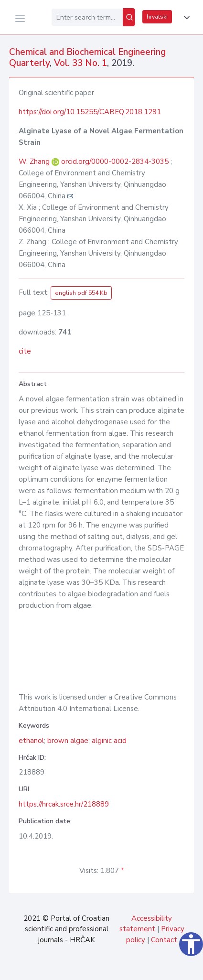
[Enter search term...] (87, 17)
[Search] (129, 17)
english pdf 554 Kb (81, 293)
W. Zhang (35, 162)
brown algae (68, 741)
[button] (185, 18)
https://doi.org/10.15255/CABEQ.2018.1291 (90, 112)
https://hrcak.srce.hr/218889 (64, 804)
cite (25, 351)
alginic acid (109, 741)
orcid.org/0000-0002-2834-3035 (115, 162)
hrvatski (157, 17)
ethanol (31, 741)
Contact (164, 940)
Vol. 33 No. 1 (80, 63)
